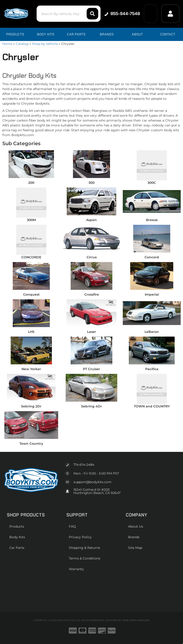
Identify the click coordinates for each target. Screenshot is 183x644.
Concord (152, 257)
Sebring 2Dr (31, 406)
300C (152, 183)
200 (31, 183)
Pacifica (152, 369)
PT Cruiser (91, 369)
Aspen (91, 220)
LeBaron (152, 332)
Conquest (31, 294)
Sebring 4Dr (91, 406)
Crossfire (92, 294)
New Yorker (31, 369)
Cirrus (92, 257)
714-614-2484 (84, 465)
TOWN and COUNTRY (152, 406)
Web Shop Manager (136, 620)
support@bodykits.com (92, 482)
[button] (68, 14)
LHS (31, 332)
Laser (92, 332)
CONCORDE (31, 257)
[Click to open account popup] (170, 14)
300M (31, 220)
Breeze (152, 220)
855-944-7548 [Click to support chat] (122, 14)
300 (91, 183)
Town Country (31, 444)
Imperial (152, 294)
